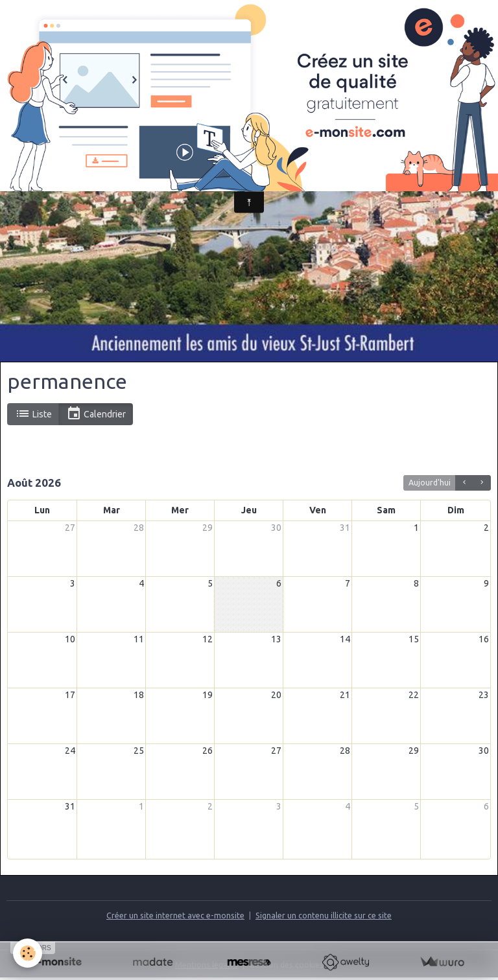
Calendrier (96, 414)
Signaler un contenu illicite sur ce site (324, 916)
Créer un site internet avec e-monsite (175, 916)
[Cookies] (28, 953)
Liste (33, 414)
